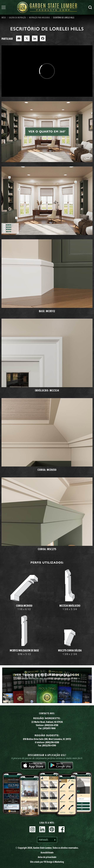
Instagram (32, 829)
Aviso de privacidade (47, 857)
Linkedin (42, 829)
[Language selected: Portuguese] (47, 840)
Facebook (62, 829)
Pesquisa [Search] (90, 7)
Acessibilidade (47, 852)
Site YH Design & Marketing (47, 862)
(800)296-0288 (52, 742)
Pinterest (52, 829)
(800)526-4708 (51, 725)
